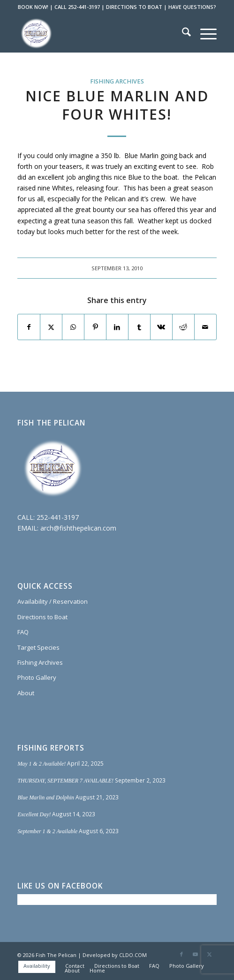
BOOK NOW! (33, 7)
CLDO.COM (133, 955)
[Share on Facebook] (29, 327)
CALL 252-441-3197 (77, 7)
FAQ (23, 632)
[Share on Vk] (161, 327)
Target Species (38, 647)
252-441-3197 (58, 517)
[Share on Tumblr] (139, 327)
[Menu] (204, 33)
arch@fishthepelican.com (78, 528)
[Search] (182, 33)
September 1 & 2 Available (47, 831)
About (26, 693)
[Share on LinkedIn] (117, 327)
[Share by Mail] (205, 327)
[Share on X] (51, 327)
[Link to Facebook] (181, 954)
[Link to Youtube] (196, 954)
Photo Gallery (37, 677)
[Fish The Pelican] (97, 33)
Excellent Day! (34, 814)
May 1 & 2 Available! (42, 764)
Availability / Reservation (53, 601)
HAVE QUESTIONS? (192, 7)
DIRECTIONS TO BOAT (134, 7)
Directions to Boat (42, 617)
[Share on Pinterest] (95, 327)
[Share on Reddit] (183, 327)
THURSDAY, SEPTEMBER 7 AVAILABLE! (65, 781)
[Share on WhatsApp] (73, 327)
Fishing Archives (117, 81)
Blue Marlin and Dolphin (46, 798)
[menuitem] (182, 33)
